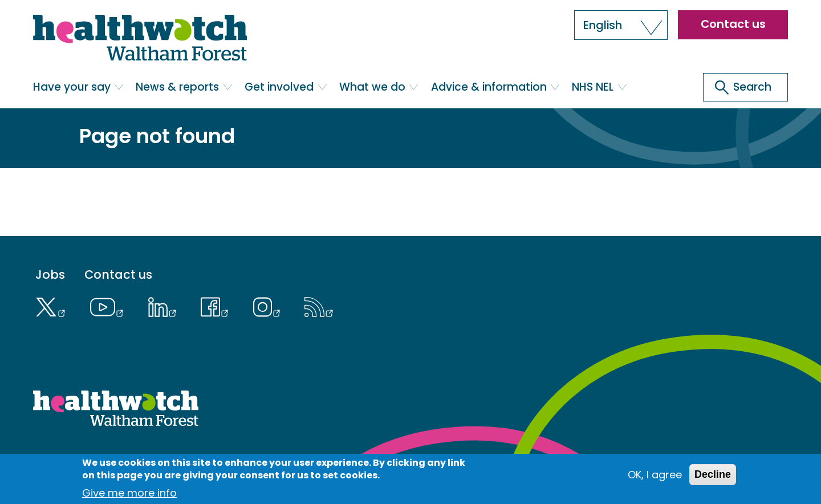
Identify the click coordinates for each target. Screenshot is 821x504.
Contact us (733, 24)
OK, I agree (655, 479)
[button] (621, 25)
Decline (713, 478)
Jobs (50, 275)
